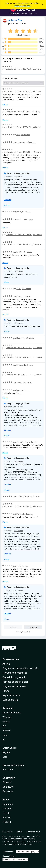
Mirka (19, 212)
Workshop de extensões (15, 673)
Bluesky (6, 818)
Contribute (8, 787)
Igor (18, 390)
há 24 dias (37, 127)
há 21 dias (37, 112)
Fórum (6, 691)
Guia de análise (10, 700)
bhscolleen (21, 142)
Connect (7, 782)
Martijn (19, 514)
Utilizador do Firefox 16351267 (19, 112)
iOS (4, 726)
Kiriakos (20, 365)
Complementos (11, 659)
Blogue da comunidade (14, 686)
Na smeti (20, 338)
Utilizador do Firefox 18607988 (19, 152)
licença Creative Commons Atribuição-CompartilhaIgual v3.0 (22, 841)
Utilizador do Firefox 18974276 (19, 69)
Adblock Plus (15, 20)
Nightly (6, 752)
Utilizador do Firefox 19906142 (19, 348)
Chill (18, 135)
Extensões (14, 13)
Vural (19, 289)
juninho (20, 219)
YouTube (7, 808)
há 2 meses (27, 212)
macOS (6, 722)
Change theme (8, 856)
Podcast (7, 822)
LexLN (19, 252)
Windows (7, 717)
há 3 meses (27, 289)
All (4, 740)
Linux (5, 735)
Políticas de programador (15, 682)
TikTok (6, 813)
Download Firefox (12, 713)
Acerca (6, 664)
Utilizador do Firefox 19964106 (19, 127)
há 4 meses (26, 390)
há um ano (37, 69)
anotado (17, 836)
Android (7, 731)
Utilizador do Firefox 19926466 (19, 235)
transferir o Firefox (22, 6)
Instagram (8, 804)
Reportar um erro (11, 695)
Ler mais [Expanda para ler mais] (8, 200)
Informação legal (33, 832)
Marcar (5, 104)
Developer (8, 791)
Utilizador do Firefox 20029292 (19, 91)
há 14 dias (37, 91)
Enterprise (8, 770)
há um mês (26, 135)
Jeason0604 (22, 442)
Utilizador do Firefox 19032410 (19, 244)
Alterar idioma (8, 852)
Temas (24, 13)
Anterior (13, 627)
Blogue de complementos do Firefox (21, 668)
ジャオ (19, 382)
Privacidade (7, 832)
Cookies (19, 832)
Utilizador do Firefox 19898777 (19, 357)
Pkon (19, 296)
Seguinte (33, 627)
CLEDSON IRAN (23, 496)
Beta (5, 757)
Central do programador (15, 677)
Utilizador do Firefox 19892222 (19, 375)
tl (17, 566)
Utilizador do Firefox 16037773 (19, 506)
